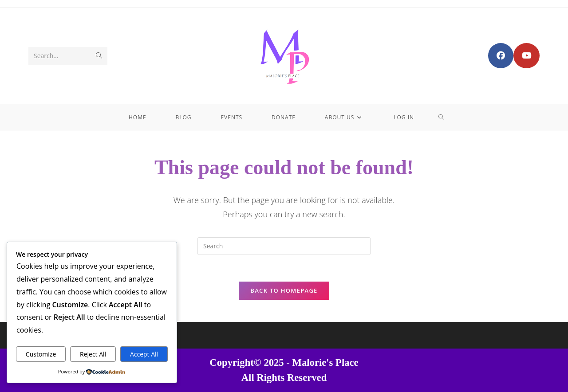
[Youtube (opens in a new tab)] (527, 56)
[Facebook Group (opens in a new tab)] (501, 56)
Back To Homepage (284, 290)
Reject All (93, 354)
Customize (41, 354)
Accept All (144, 354)
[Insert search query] (284, 246)
